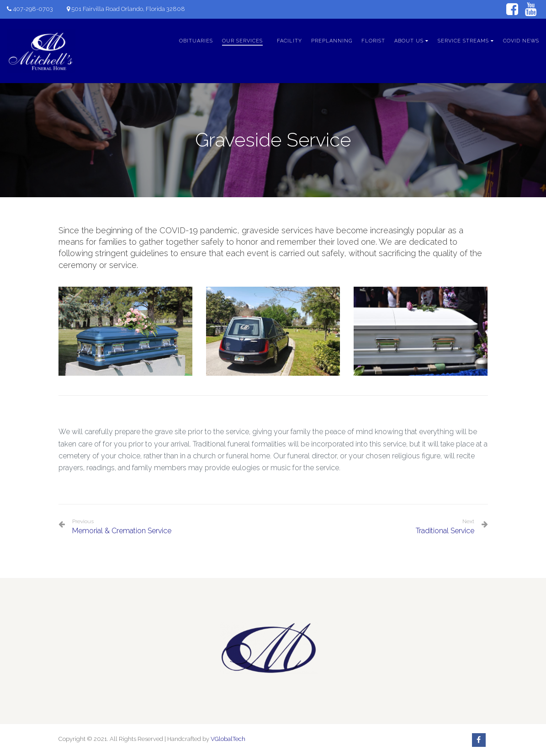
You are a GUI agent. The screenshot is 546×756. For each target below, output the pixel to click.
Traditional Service (445, 531)
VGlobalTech (228, 739)
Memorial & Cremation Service (122, 527)
